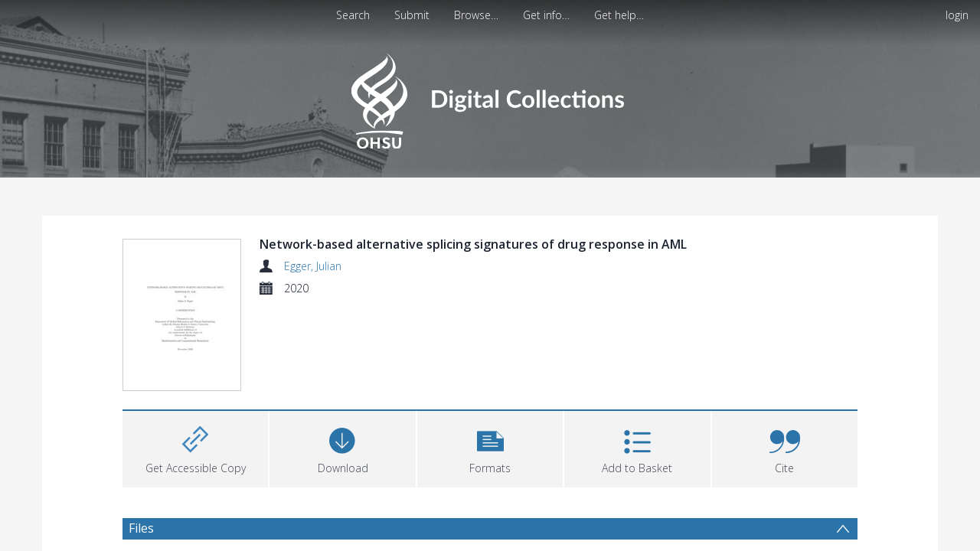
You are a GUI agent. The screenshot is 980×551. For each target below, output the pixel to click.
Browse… (476, 15)
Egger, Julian (313, 266)
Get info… (546, 15)
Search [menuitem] (353, 15)
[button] (490, 447)
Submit (412, 15)
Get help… (619, 15)
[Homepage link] (490, 97)
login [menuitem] (957, 15)
